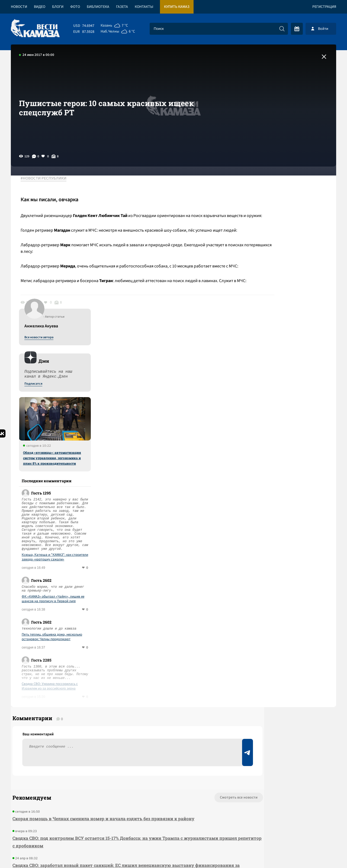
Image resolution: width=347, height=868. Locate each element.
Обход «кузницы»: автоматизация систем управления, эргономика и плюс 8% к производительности (289, 305)
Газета (122, 7)
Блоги (58, 7)
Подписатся (271, 231)
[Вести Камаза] (35, 29)
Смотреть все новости (190, 652)
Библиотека (98, 7)
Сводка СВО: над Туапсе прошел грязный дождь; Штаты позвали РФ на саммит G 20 (105, 747)
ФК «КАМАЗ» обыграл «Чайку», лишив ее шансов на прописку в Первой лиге (290, 446)
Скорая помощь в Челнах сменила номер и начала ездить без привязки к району (102, 673)
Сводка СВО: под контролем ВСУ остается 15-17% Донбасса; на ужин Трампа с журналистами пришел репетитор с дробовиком (96, 696)
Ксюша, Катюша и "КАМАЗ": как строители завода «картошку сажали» (292, 404)
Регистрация (324, 7)
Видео (40, 7)
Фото (75, 7)
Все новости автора (276, 185)
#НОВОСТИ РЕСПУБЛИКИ (47, 179)
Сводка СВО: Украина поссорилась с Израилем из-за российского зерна (287, 534)
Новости (19, 7)
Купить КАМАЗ (177, 7)
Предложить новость (282, 670)
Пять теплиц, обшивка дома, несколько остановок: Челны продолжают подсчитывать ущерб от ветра (289, 484)
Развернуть (174, 832)
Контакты (144, 7)
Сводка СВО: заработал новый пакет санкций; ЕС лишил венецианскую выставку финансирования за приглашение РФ (102, 724)
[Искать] (282, 29)
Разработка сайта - (315, 853)
